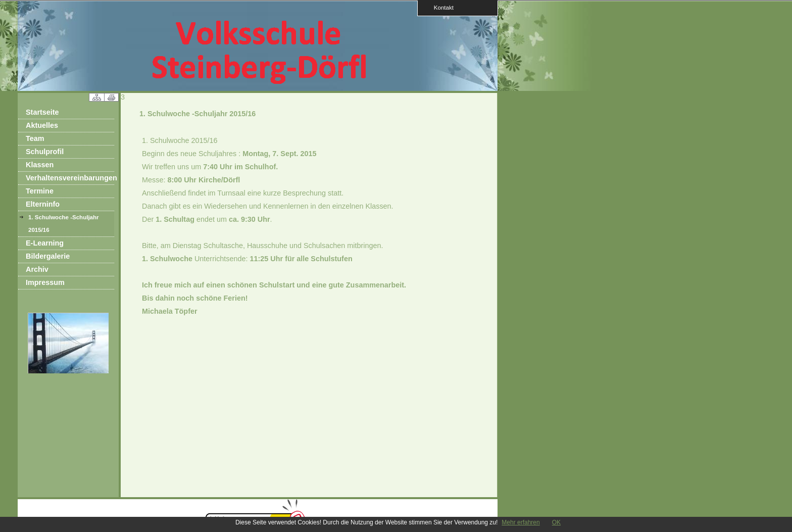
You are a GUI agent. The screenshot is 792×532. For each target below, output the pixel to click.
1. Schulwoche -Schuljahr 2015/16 (64, 224)
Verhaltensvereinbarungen (70, 178)
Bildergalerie (48, 256)
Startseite (42, 112)
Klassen (40, 165)
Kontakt (440, 7)
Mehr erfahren (521, 522)
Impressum (45, 282)
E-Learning (45, 243)
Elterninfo (43, 204)
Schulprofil (45, 152)
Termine (40, 191)
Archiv (37, 269)
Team (35, 138)
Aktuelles (42, 125)
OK (556, 522)
